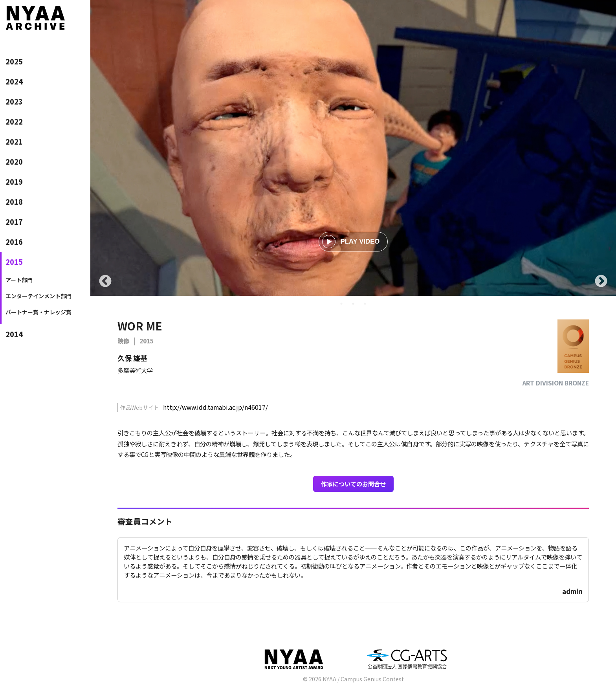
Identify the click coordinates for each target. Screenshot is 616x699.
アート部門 (19, 280)
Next (601, 282)
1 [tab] (341, 304)
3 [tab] (365, 304)
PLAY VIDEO (351, 242)
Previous (105, 282)
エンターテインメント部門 (38, 296)
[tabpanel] (353, 148)
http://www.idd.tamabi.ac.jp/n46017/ (215, 407)
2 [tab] (353, 304)
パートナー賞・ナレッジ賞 (38, 312)
